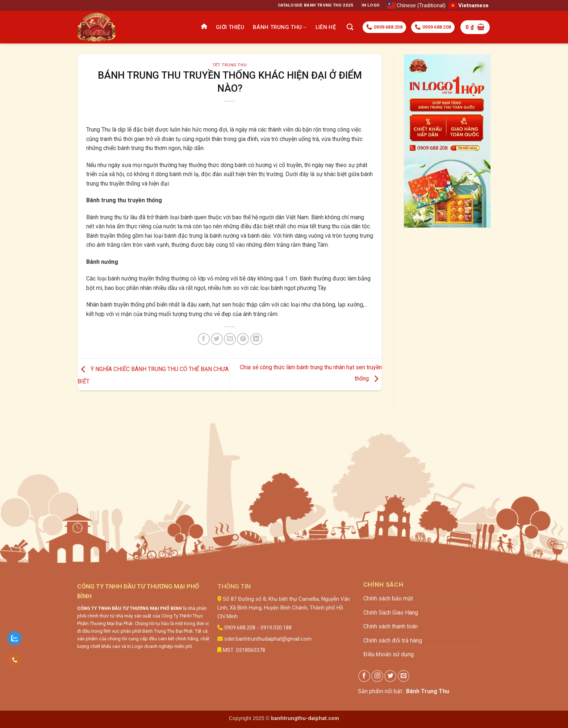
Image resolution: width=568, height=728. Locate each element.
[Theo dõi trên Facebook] (364, 676)
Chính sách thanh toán (390, 626)
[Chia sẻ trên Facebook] (204, 339)
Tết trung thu (230, 65)
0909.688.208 (240, 628)
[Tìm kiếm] (350, 27)
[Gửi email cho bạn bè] (230, 339)
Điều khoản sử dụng (389, 654)
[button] (475, 27)
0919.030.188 (276, 628)
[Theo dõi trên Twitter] (390, 676)
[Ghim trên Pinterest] (243, 339)
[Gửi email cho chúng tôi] (404, 676)
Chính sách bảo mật (388, 598)
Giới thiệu (230, 27)
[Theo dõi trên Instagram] (377, 676)
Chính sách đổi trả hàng (393, 640)
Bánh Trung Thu (280, 27)
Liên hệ (326, 27)
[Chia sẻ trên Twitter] (217, 339)
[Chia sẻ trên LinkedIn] (256, 339)
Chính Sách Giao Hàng (391, 613)
